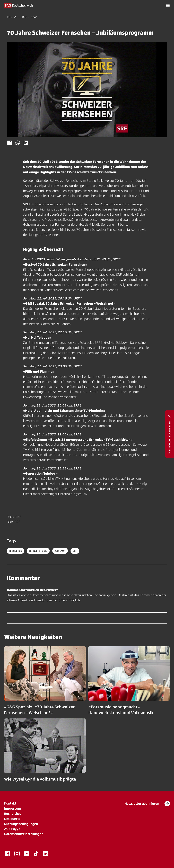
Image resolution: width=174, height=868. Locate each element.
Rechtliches (13, 814)
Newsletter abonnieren (147, 804)
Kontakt (10, 803)
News (34, 17)
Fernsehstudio (38, 551)
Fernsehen (15, 551)
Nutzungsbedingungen (21, 824)
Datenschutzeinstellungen (24, 834)
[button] (168, 5)
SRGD (24, 17)
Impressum (12, 808)
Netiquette (12, 819)
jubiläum (60, 551)
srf (75, 551)
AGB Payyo (12, 829)
